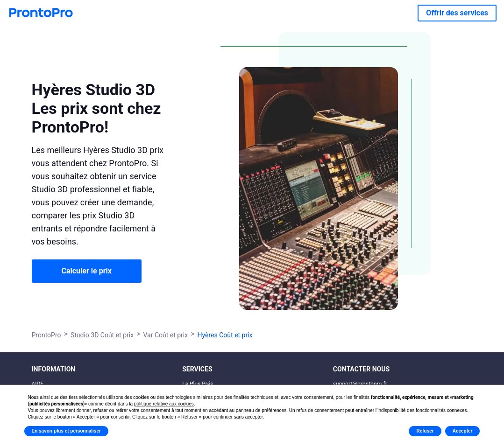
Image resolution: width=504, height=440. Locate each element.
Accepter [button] (463, 431)
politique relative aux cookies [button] (164, 404)
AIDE (38, 384)
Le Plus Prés (198, 384)
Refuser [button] (425, 431)
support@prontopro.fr (360, 384)
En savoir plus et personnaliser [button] (66, 431)
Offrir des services (457, 13)
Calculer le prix (87, 271)
